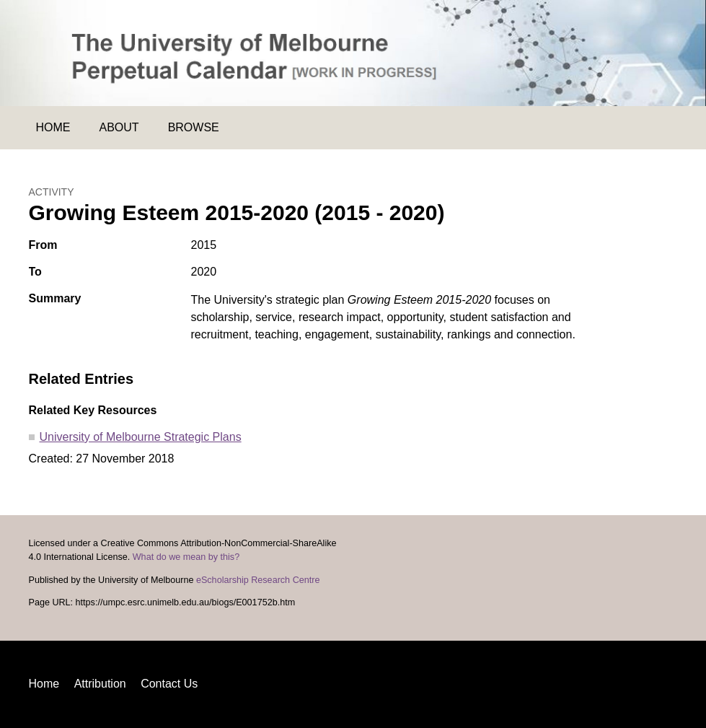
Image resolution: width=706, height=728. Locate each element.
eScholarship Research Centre (258, 580)
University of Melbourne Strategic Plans (141, 437)
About (119, 127)
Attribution (100, 684)
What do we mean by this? (186, 557)
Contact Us (169, 684)
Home (53, 127)
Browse (194, 127)
